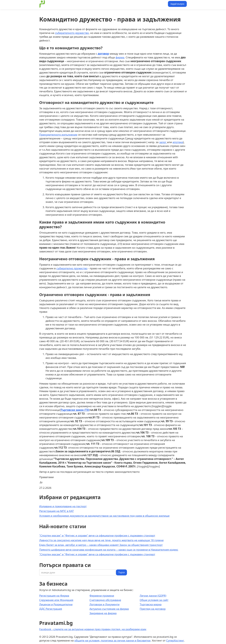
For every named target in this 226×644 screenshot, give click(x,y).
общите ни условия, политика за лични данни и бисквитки (112, 640)
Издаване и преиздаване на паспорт (63, 506)
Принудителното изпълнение (58, 135)
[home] (42, 4)
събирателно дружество (72, 268)
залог (163, 142)
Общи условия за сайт (154, 600)
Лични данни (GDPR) (153, 596)
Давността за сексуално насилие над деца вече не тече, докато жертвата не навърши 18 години (101, 540)
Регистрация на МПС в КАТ (56, 511)
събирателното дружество (72, 33)
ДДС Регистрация (51, 609)
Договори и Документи (104, 604)
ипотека (178, 142)
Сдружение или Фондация (56, 600)
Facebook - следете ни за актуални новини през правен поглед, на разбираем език (93, 629)
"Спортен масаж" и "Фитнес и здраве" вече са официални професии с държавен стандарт (97, 535)
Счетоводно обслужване (105, 600)
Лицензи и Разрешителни (56, 604)
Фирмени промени (102, 596)
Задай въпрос (177, 4)
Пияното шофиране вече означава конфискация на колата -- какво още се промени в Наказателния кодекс (109, 550)
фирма (120, 57)
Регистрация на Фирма (54, 596)
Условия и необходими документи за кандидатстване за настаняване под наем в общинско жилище (104, 516)
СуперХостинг (175, 640)
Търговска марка (151, 604)
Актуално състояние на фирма (109, 609)
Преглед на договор (153, 609)
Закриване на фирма (103, 613)
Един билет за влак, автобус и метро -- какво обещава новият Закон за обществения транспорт (101, 545)
